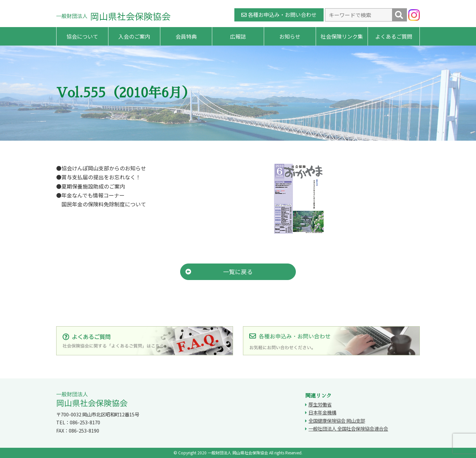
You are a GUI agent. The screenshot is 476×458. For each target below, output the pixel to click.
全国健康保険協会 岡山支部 (337, 421)
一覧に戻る (219, 272)
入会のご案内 (134, 36)
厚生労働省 (320, 404)
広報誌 (238, 36)
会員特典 (186, 36)
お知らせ (290, 36)
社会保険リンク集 (342, 36)
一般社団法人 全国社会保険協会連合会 (348, 428)
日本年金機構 (322, 412)
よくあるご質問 (394, 36)
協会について (82, 36)
